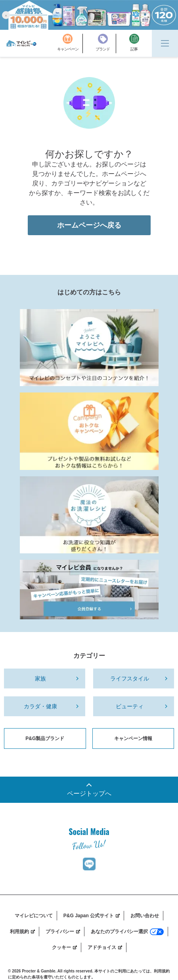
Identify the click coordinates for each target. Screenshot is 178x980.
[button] (6, 15)
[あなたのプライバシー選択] (129, 932)
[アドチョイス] (107, 947)
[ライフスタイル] (134, 678)
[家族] (45, 678)
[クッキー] (67, 947)
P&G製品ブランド (45, 738)
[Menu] (165, 43)
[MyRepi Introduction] (89, 348)
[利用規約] (25, 932)
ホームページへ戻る (89, 225)
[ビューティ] (134, 706)
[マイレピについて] (36, 916)
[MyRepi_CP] (89, 431)
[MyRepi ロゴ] (21, 43)
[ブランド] (106, 43)
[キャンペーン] (70, 43)
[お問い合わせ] (147, 916)
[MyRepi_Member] (89, 590)
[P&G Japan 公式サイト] (94, 916)
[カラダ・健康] (45, 706)
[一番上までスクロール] (89, 790)
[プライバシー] (65, 932)
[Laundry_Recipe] (89, 515)
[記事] (134, 43)
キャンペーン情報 (133, 738)
